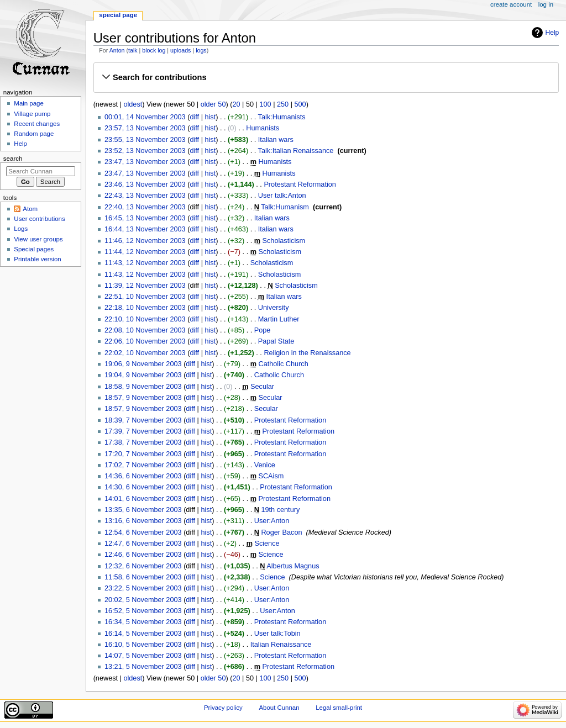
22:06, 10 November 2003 (145, 341)
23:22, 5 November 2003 (143, 588)
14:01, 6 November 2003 (143, 499)
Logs (21, 229)
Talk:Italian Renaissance (296, 151)
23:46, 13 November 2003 (145, 184)
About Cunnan (279, 708)
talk (133, 50)
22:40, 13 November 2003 (145, 207)
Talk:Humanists (282, 117)
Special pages (34, 249)
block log (154, 50)
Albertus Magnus (293, 566)
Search (13, 159)
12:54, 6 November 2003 (143, 532)
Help (552, 33)
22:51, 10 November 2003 (145, 297)
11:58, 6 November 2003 (143, 577)
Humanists (263, 128)
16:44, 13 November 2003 (145, 229)
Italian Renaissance (281, 645)
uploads (180, 50)
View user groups (38, 239)
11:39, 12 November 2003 (145, 286)
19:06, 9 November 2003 (143, 364)
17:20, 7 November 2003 (143, 454)
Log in (546, 4)
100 (265, 104)
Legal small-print (339, 708)
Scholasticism (284, 241)
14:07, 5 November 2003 (143, 656)
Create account (511, 4)
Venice (265, 465)
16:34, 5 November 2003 (143, 622)
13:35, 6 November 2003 (143, 510)
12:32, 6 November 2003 (143, 566)
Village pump (32, 114)
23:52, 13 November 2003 (145, 151)
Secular (262, 387)
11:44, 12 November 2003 (145, 252)
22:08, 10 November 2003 (145, 330)
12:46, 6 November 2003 (143, 555)
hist (210, 117)
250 (283, 104)
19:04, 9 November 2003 (143, 375)
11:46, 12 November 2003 (145, 241)
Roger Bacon (281, 532)
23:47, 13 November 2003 (145, 162)
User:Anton (272, 521)
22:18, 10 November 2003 (145, 308)
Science (267, 544)
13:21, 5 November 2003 (143, 667)
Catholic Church (284, 364)
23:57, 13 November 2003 (145, 128)
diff (194, 117)
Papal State (276, 341)
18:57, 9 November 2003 (143, 398)
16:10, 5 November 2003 (143, 645)
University (274, 308)
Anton (117, 50)
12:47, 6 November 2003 (143, 544)
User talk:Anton (282, 196)
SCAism (271, 476)
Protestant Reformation (300, 184)
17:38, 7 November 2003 (143, 442)
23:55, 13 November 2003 (145, 140)
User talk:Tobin (277, 634)
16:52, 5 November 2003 (143, 611)
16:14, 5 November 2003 (143, 634)
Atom (30, 209)
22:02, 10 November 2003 (145, 353)
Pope (263, 330)
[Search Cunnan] (41, 171)
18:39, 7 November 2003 (143, 420)
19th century (280, 510)
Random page (34, 134)
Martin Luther (279, 319)
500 (300, 104)
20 (236, 104)
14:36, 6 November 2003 (143, 476)
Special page (118, 15)
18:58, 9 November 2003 (143, 387)
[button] (326, 77)
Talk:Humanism (285, 207)
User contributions (39, 219)
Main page (29, 103)
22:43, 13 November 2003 (145, 196)
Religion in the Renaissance (307, 353)
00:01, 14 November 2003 (145, 117)
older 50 (213, 104)
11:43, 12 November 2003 (145, 263)
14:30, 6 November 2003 (143, 487)
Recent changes (37, 124)
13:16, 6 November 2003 (143, 521)
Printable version (37, 259)
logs (201, 50)
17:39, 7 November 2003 (143, 431)
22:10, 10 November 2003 (145, 319)
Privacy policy (223, 708)
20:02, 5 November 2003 (143, 600)
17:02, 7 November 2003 (143, 465)
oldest (133, 104)
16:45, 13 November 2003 (145, 218)
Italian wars (276, 140)
